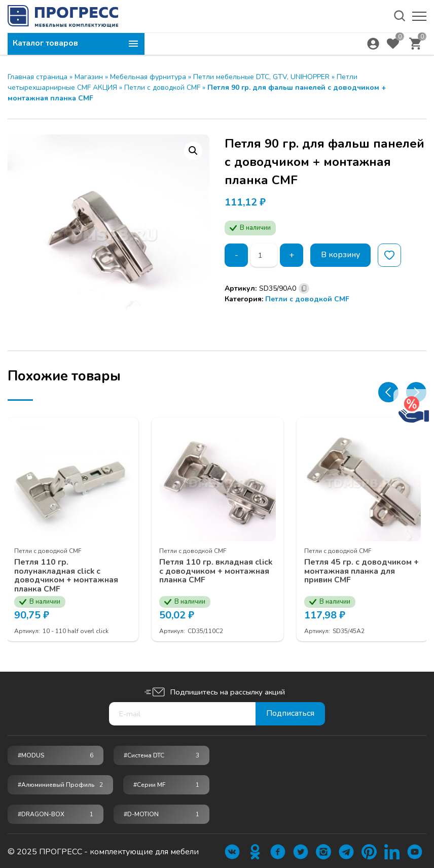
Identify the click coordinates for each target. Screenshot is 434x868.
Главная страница (38, 77)
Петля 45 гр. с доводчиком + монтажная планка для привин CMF (363, 570)
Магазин (89, 77)
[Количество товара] (264, 255)
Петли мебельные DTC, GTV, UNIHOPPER (261, 77)
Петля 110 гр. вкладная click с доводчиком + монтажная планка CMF (217, 570)
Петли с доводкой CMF (162, 88)
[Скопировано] (304, 288)
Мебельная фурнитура (148, 77)
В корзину (341, 255)
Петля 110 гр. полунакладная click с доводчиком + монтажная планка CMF (67, 574)
